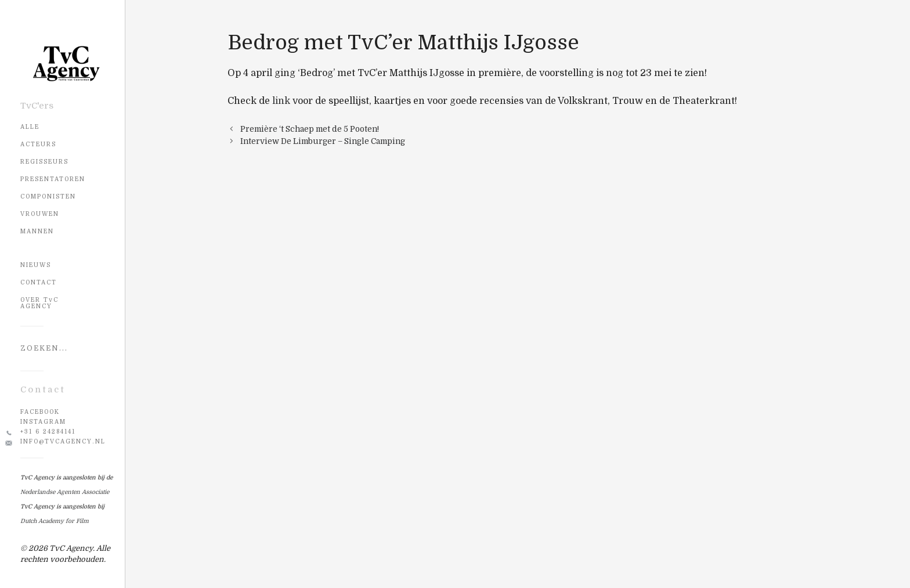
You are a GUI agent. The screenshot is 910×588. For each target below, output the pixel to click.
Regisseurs (44, 162)
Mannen (37, 231)
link (281, 101)
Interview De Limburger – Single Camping (323, 141)
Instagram (43, 422)
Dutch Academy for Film (55, 521)
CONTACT (39, 282)
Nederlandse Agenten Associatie (65, 492)
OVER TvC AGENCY (39, 303)
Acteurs (38, 144)
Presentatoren (53, 179)
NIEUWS (36, 265)
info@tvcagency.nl (63, 441)
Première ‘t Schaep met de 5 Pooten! (310, 129)
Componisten (48, 196)
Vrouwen (40, 214)
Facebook (40, 412)
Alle (30, 127)
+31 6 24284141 (48, 432)
